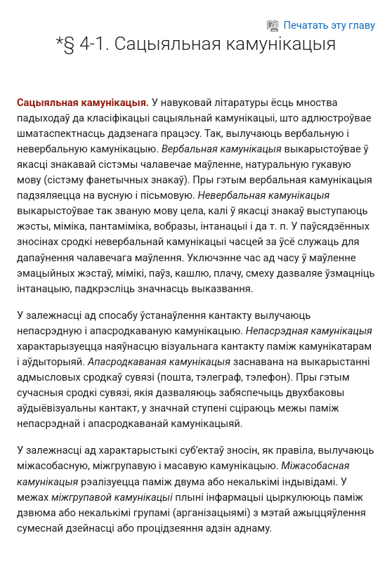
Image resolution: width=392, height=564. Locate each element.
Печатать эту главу (321, 25)
